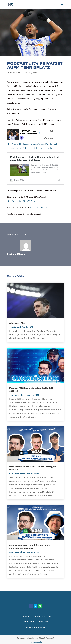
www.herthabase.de (39, 207)
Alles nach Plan (17, 323)
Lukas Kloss (17, 73)
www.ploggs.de (36, 642)
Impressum (28, 621)
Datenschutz (42, 621)
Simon (16, 327)
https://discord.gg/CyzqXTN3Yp (22, 201)
